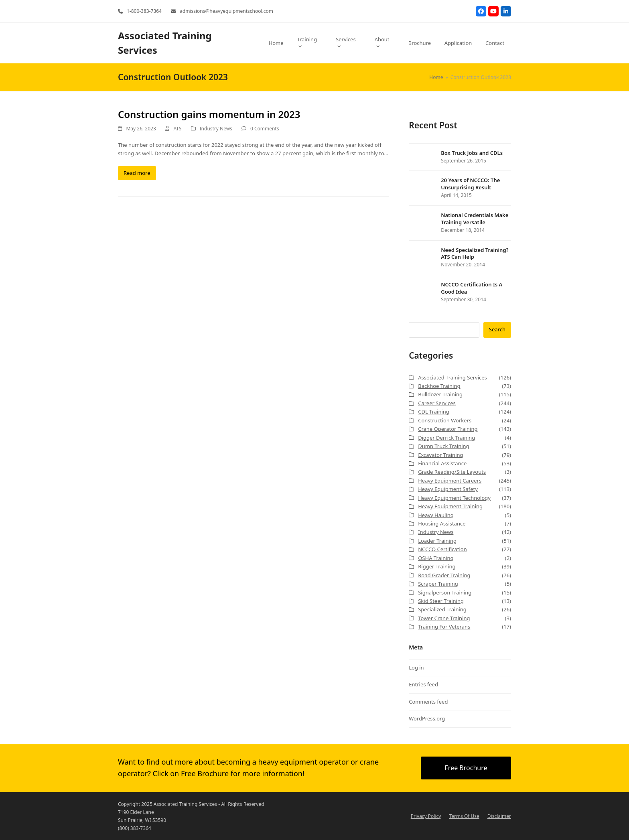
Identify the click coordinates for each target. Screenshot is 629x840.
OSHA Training (436, 558)
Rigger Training (437, 566)
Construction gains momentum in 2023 (209, 114)
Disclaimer (499, 816)
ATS (177, 129)
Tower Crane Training (444, 618)
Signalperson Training (445, 592)
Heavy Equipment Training (450, 506)
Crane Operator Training (448, 429)
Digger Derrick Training (446, 438)
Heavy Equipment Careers (450, 481)
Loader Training (437, 541)
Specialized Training (442, 609)
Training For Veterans (444, 627)
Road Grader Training (444, 575)
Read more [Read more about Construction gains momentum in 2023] (137, 173)
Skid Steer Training (441, 601)
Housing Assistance (442, 523)
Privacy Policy (426, 816)
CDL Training (434, 412)
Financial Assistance (442, 463)
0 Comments (265, 129)
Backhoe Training (439, 386)
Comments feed (428, 702)
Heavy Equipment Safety (448, 489)
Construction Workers (445, 420)
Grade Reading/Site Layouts (452, 472)
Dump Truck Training (443, 446)
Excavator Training (440, 455)
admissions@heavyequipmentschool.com (226, 11)
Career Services (437, 403)
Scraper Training (438, 584)
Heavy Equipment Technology (454, 498)
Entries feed (423, 684)
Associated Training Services (452, 377)
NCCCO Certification (442, 549)
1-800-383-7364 (144, 11)
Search (497, 329)
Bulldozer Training (440, 394)
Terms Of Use (464, 816)
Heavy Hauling (436, 515)
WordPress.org (427, 718)
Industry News (216, 129)
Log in (416, 668)
